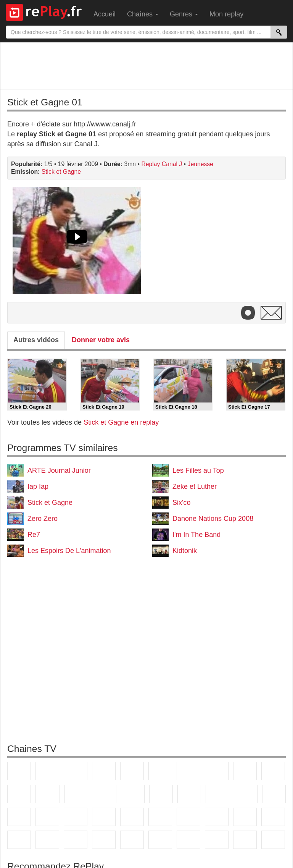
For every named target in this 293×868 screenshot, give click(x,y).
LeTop (245, 840)
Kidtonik (185, 551)
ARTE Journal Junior (59, 470)
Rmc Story (161, 794)
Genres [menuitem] (184, 14)
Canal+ (104, 771)
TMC (245, 771)
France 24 (132, 817)
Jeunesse (200, 164)
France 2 (47, 771)
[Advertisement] (146, 65)
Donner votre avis (101, 340)
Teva (217, 794)
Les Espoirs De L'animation (69, 551)
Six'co (181, 503)
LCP (217, 840)
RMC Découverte (133, 794)
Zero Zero (43, 519)
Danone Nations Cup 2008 (213, 519)
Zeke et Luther (195, 487)
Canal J (273, 817)
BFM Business (76, 817)
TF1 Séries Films (76, 794)
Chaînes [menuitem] (143, 14)
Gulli (245, 817)
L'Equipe (217, 817)
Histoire (160, 840)
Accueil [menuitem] (105, 14)
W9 (217, 771)
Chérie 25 (189, 794)
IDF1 (188, 840)
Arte (188, 771)
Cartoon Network (19, 840)
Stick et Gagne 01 (45, 102)
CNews (19, 817)
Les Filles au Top (198, 470)
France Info (274, 794)
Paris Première (246, 794)
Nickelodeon (104, 840)
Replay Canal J (162, 164)
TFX (273, 771)
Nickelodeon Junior (132, 840)
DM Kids (76, 840)
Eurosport (188, 817)
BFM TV (47, 817)
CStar (48, 794)
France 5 (132, 771)
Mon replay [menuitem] (226, 14)
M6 (160, 771)
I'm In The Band (196, 535)
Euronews (104, 817)
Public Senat (273, 840)
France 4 (19, 794)
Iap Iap (38, 487)
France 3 (76, 771)
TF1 (19, 771)
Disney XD (47, 840)
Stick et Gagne (61, 172)
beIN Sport (160, 817)
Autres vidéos (36, 340)
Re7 (34, 535)
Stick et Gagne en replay (121, 422)
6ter (105, 794)
